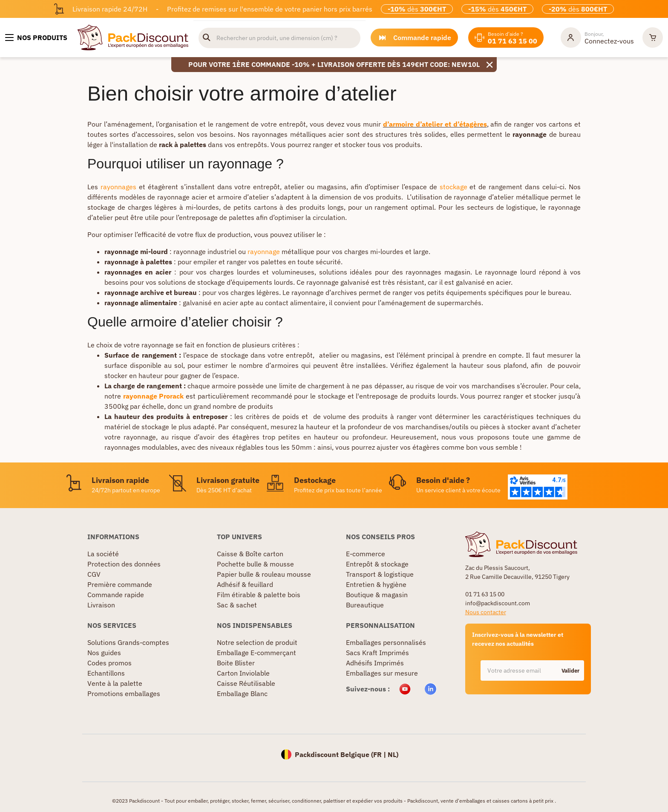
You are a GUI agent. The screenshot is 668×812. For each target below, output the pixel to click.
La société (103, 554)
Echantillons (106, 673)
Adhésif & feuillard (245, 584)
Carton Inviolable (243, 673)
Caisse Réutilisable (246, 683)
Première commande (120, 584)
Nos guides (104, 653)
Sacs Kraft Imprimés (377, 653)
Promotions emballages (124, 694)
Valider (570, 671)
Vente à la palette (115, 683)
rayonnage (264, 251)
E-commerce (366, 554)
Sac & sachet (237, 605)
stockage (453, 187)
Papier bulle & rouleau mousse (264, 574)
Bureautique (365, 605)
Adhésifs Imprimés (375, 663)
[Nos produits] (36, 38)
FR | (380, 754)
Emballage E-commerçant (256, 653)
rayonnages (118, 187)
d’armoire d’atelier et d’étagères (435, 124)
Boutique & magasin (377, 595)
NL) (393, 754)
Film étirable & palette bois (259, 595)
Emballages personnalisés (386, 642)
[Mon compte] (597, 38)
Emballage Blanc (242, 694)
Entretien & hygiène (376, 584)
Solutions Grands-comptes (128, 642)
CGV (94, 574)
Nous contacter (486, 612)
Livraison (101, 605)
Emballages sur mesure (382, 673)
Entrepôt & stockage (377, 564)
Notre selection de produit (257, 642)
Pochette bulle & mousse (255, 564)
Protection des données (124, 564)
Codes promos (109, 663)
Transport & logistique (380, 574)
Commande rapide (116, 595)
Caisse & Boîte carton (250, 554)
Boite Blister (236, 663)
